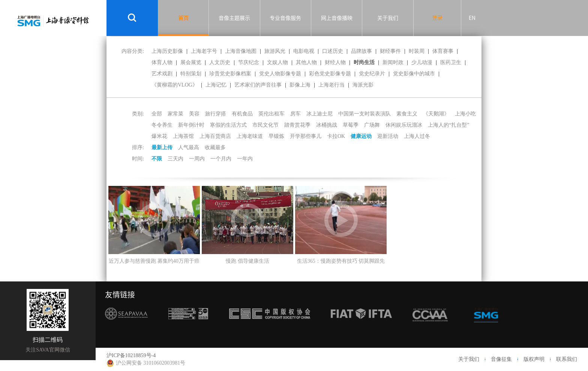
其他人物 (306, 62)
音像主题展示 (234, 18)
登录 (437, 18)
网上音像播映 (337, 18)
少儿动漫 (422, 62)
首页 (183, 18)
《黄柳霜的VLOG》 (175, 85)
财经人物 (335, 62)
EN (472, 18)
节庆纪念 (249, 62)
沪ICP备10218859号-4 (131, 355)
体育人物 (162, 62)
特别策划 (191, 74)
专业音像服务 (285, 18)
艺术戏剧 (162, 74)
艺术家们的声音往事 (258, 85)
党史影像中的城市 (414, 74)
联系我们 (567, 359)
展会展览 (191, 62)
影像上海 (300, 85)
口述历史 (333, 51)
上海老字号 (204, 51)
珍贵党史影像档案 (230, 74)
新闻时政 (393, 62)
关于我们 (388, 18)
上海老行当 (331, 85)
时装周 (417, 51)
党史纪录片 (372, 74)
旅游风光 (275, 51)
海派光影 (363, 85)
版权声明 (534, 359)
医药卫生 (451, 62)
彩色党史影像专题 (330, 74)
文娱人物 (277, 62)
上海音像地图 (241, 51)
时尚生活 (364, 62)
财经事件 (390, 51)
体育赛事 (443, 51)
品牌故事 (361, 51)
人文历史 (220, 62)
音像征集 (501, 359)
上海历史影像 (167, 51)
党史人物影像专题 (280, 74)
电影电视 (304, 51)
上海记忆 (216, 85)
